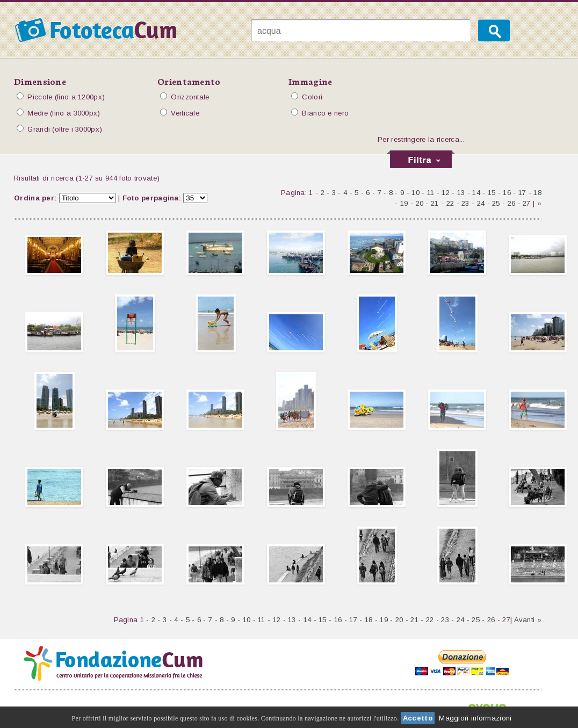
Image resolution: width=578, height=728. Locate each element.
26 (512, 203)
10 (416, 193)
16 (507, 193)
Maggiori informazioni (475, 718)
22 (450, 203)
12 (446, 193)
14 (476, 193)
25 (496, 203)
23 (465, 203)
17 (522, 193)
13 (461, 193)
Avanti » (528, 620)
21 (435, 203)
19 (404, 203)
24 (481, 203)
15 (492, 193)
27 (527, 203)
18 (537, 193)
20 (420, 203)
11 (431, 193)
